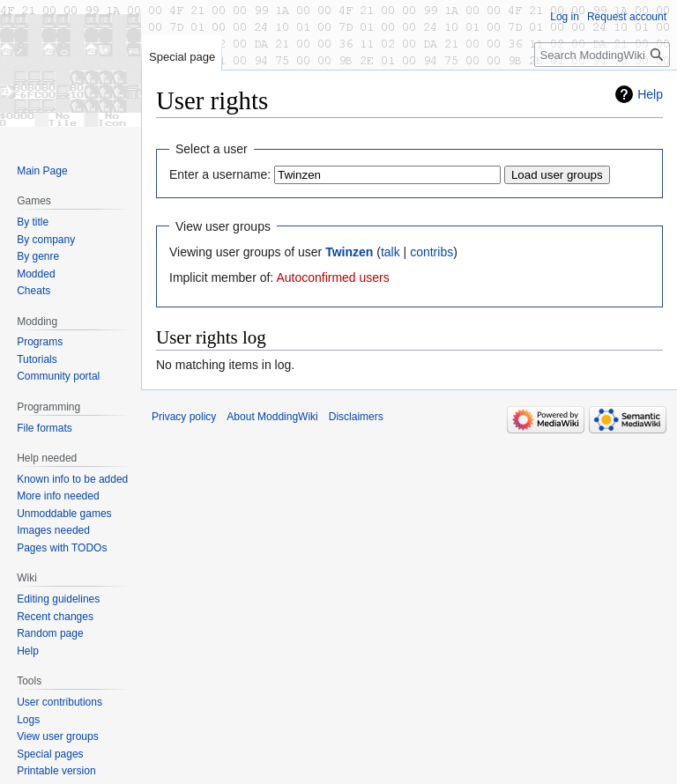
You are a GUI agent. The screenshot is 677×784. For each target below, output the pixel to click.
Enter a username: (220, 174)
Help (650, 94)
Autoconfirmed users (332, 277)
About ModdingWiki (272, 417)
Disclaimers (356, 417)
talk (391, 252)
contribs (431, 252)
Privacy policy (184, 417)
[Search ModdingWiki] (602, 55)
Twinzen (349, 252)
